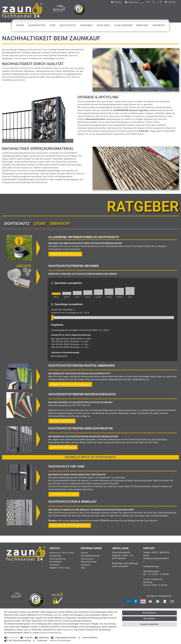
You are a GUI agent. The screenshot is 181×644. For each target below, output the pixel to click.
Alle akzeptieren (149, 613)
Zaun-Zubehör (123, 25)
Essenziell (14, 638)
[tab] (17, 224)
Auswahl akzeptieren (149, 624)
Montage (142, 25)
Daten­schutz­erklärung (51, 633)
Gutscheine (54, 565)
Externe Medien (90, 638)
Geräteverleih (55, 556)
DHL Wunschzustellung (20, 640)
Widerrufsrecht (87, 559)
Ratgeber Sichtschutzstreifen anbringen (70, 384)
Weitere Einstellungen (60, 640)
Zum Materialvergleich (62, 421)
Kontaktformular (151, 566)
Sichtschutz (68, 25)
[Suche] (153, 2)
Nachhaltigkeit (56, 562)
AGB (83, 568)
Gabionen (86, 25)
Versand (84, 553)
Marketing (44, 638)
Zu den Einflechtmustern (63, 447)
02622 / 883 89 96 (161, 553)
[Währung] (147, 2)
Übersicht (60, 224)
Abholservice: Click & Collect (62, 553)
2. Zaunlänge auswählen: (67, 304)
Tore (53, 25)
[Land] (142, 2)
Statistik (29, 638)
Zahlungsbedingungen (90, 556)
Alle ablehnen (149, 619)
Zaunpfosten (37, 25)
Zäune (20, 25)
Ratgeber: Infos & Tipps (60, 568)
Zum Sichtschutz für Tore (64, 494)
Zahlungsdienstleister (66, 638)
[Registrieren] (131, 2)
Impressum (86, 565)
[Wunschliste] (160, 2)
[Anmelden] (116, 2)
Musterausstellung (58, 559)
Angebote (159, 25)
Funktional (42, 640)
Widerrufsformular (89, 562)
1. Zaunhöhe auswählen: (67, 283)
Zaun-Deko (103, 25)
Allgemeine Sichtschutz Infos (65, 254)
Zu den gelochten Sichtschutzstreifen (70, 526)
